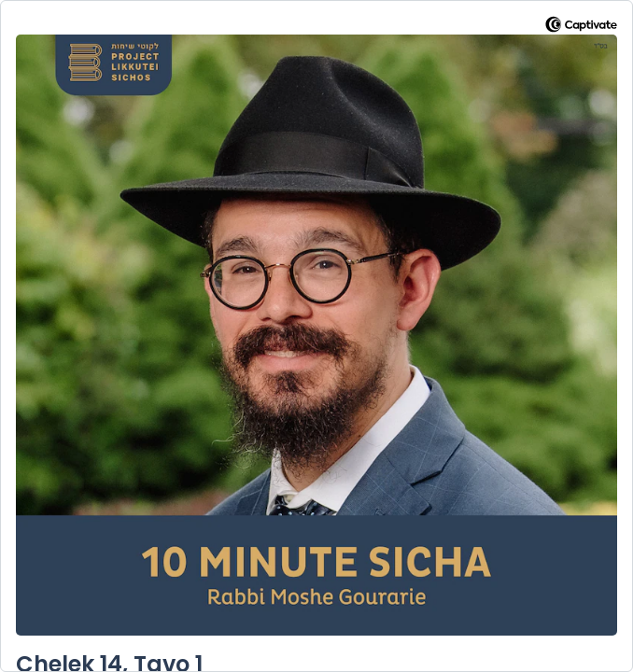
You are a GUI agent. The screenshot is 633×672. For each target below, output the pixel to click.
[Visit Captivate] (581, 28)
